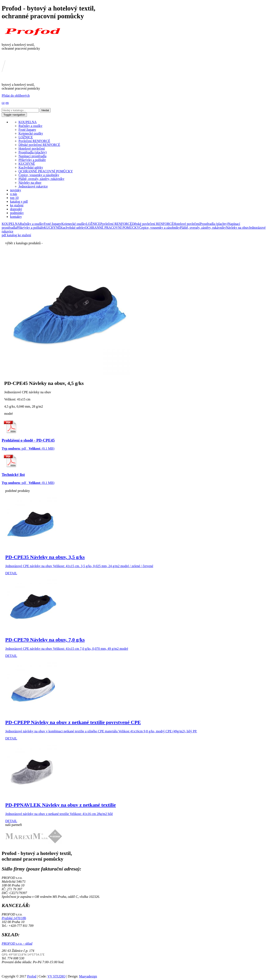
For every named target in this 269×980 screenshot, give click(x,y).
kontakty (16, 217)
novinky (16, 190)
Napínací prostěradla (32, 156)
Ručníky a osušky (30, 126)
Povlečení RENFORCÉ (34, 141)
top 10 (14, 198)
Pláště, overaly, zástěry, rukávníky (41, 179)
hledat (45, 110)
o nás (14, 194)
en (7, 103)
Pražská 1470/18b (14, 918)
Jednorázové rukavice (33, 186)
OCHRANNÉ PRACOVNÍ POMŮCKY (46, 171)
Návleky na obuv (30, 183)
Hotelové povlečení (32, 149)
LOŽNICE (26, 137)
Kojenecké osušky (31, 133)
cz (3, 103)
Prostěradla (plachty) (33, 152)
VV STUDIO (56, 976)
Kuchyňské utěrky (31, 167)
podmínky (17, 213)
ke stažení (17, 205)
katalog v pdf (19, 201)
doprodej (16, 209)
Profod (32, 976)
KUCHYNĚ (27, 164)
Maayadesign (88, 976)
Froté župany (27, 130)
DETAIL (11, 573)
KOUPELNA (28, 122)
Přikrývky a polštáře (32, 160)
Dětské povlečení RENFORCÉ (39, 145)
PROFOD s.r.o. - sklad (17, 944)
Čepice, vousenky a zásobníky (39, 175)
